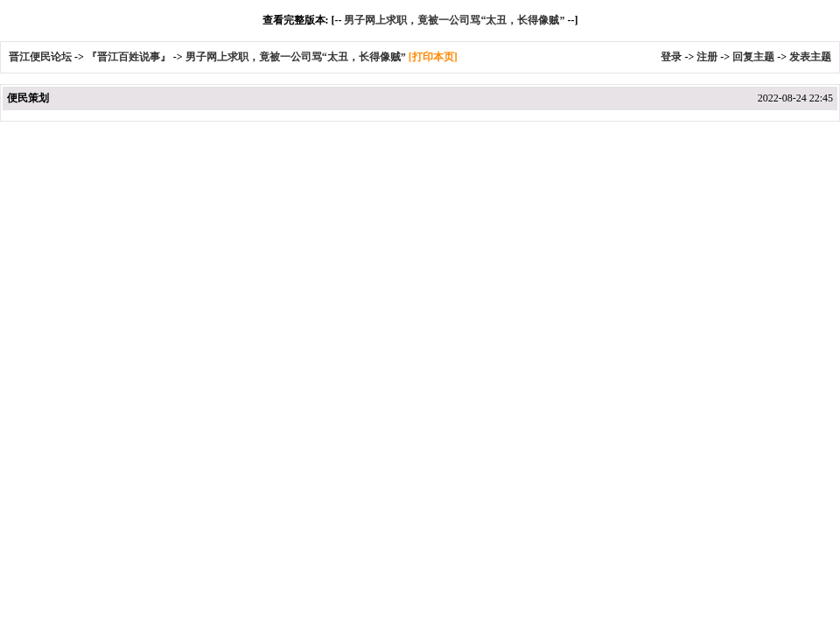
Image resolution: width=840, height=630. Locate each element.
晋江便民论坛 (40, 57)
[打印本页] (433, 57)
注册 (707, 57)
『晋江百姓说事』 (129, 57)
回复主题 (753, 57)
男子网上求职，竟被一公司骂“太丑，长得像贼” (454, 20)
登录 (671, 57)
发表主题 (810, 57)
